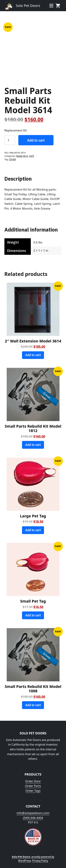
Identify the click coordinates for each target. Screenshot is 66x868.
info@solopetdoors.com (33, 813)
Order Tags (33, 791)
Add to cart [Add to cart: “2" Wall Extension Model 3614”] (33, 355)
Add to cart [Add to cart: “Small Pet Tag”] (33, 615)
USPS (31, 156)
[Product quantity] (10, 140)
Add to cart (36, 140)
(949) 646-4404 (33, 818)
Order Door (33, 781)
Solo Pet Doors (28, 6)
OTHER (12, 159)
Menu (51, 5)
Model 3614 (22, 156)
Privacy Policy (40, 861)
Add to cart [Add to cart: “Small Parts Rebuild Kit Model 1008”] (33, 705)
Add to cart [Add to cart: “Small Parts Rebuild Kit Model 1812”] (33, 445)
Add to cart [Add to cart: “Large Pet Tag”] (33, 530)
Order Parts (33, 786)
